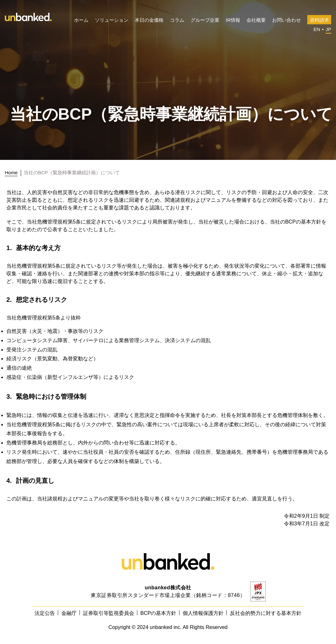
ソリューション (112, 20)
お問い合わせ (286, 20)
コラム (177, 20)
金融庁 (69, 613)
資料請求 (319, 20)
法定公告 (45, 613)
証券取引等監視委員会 (109, 613)
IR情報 (233, 20)
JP (328, 29)
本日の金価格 (149, 20)
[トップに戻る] (13, 173)
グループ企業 (205, 20)
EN (317, 29)
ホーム (81, 20)
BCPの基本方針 (159, 613)
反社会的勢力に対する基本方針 (266, 613)
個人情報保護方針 (203, 613)
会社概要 (256, 20)
